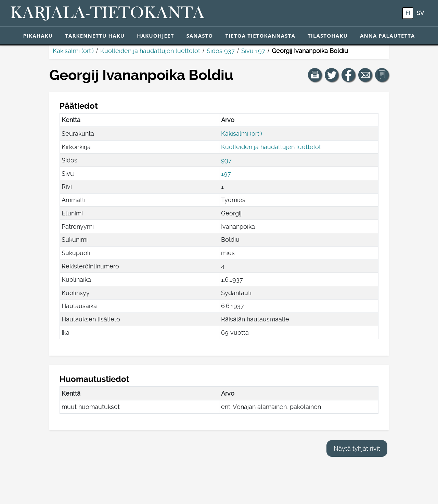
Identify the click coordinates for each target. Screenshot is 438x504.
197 (226, 174)
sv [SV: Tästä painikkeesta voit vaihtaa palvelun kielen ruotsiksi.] (420, 13)
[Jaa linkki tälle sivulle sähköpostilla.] (365, 75)
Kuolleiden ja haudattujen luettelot (150, 51)
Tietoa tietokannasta (260, 36)
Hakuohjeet (155, 36)
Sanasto (199, 36)
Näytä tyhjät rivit (357, 448)
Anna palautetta (388, 36)
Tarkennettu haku (95, 36)
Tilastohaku (328, 36)
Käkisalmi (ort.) (73, 51)
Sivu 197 (253, 51)
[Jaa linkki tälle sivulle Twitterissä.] (332, 75)
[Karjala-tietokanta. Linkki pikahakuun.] (107, 13)
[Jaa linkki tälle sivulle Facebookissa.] (348, 75)
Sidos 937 (221, 51)
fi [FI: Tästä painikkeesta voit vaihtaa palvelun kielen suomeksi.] (408, 13)
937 (226, 160)
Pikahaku (38, 36)
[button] (315, 75)
